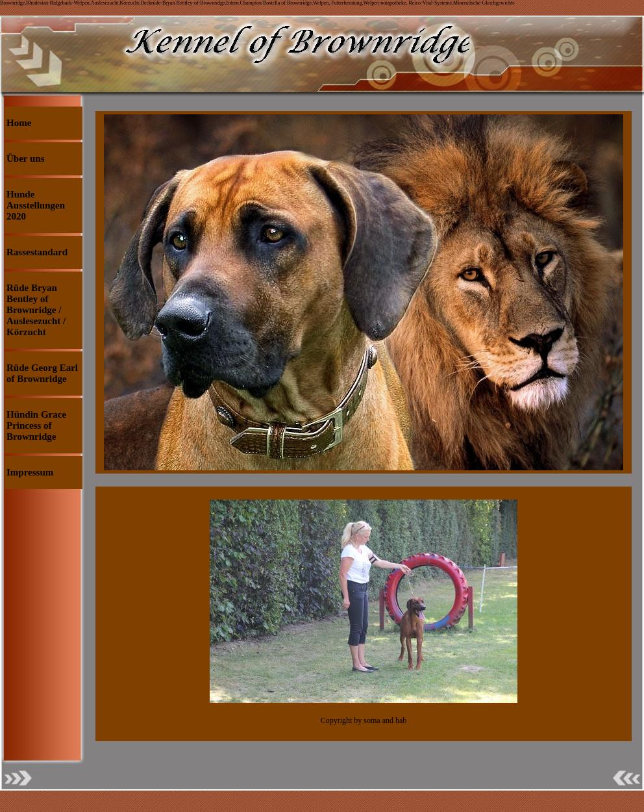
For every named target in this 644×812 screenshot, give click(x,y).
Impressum (30, 472)
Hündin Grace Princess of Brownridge (36, 425)
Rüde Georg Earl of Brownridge (42, 373)
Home (19, 123)
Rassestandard (37, 252)
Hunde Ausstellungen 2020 (36, 205)
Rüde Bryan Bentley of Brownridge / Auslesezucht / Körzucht (36, 310)
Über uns (26, 159)
